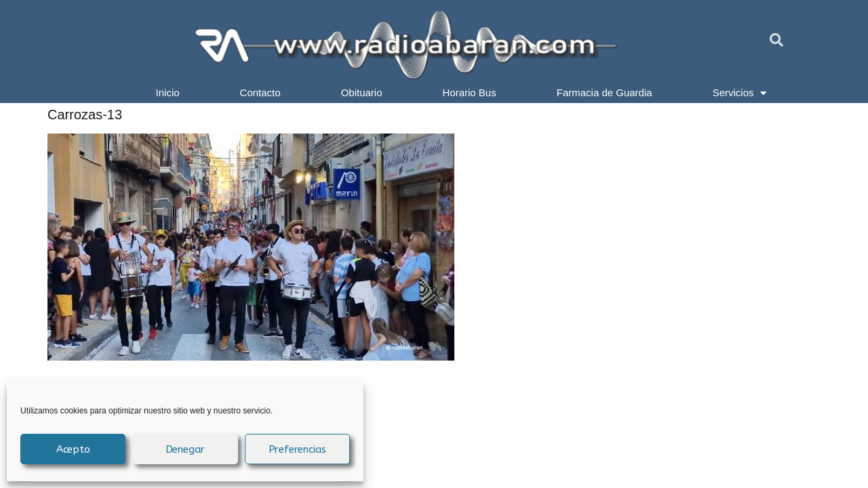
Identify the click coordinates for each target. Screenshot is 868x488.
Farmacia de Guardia (605, 93)
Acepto (73, 449)
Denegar (185, 449)
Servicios (740, 93)
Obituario (362, 93)
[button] (776, 40)
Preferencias (298, 449)
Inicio (168, 93)
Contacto (260, 93)
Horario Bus (470, 93)
